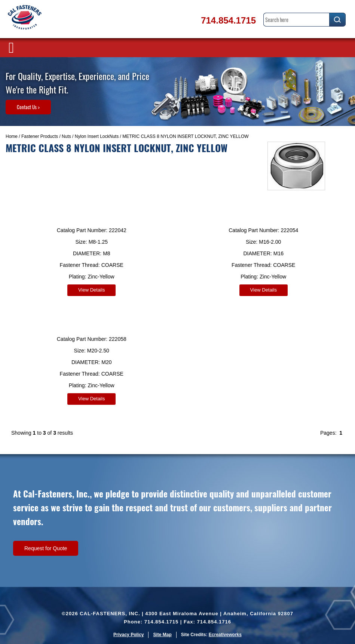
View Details (91, 290)
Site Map (162, 635)
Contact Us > (28, 107)
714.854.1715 (228, 20)
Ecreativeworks (225, 635)
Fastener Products (40, 136)
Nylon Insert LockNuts (97, 136)
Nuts (66, 136)
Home (12, 136)
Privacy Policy (128, 635)
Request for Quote (46, 548)
